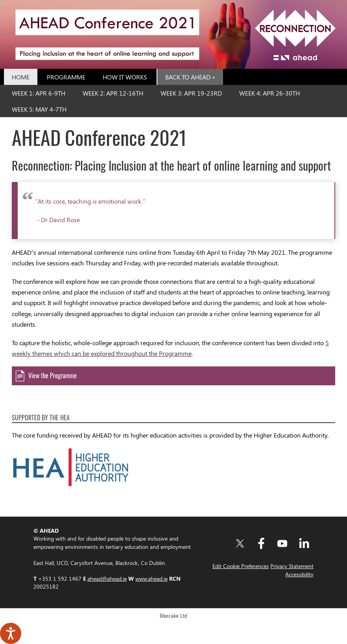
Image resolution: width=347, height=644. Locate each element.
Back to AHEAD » (190, 77)
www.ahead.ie (151, 578)
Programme (66, 77)
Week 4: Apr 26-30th (269, 93)
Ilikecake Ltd (173, 615)
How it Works (125, 77)
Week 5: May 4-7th (39, 109)
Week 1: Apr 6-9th (39, 93)
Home (21, 77)
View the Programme (53, 375)
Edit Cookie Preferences (241, 566)
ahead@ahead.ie (107, 578)
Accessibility (299, 574)
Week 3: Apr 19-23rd (191, 93)
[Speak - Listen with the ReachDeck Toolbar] (11, 633)
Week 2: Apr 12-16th (113, 93)
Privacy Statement (292, 566)
